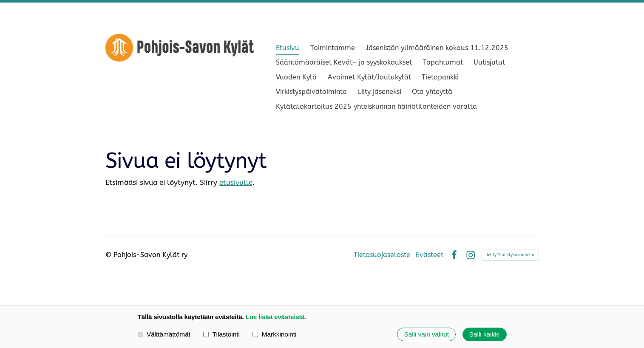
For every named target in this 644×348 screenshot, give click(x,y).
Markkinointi (274, 334)
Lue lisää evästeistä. (276, 317)
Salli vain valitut (426, 334)
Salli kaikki (484, 334)
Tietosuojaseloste (382, 255)
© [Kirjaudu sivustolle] (109, 255)
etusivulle (236, 182)
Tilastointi (221, 334)
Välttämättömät (164, 334)
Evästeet (430, 255)
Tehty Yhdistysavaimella (510, 255)
